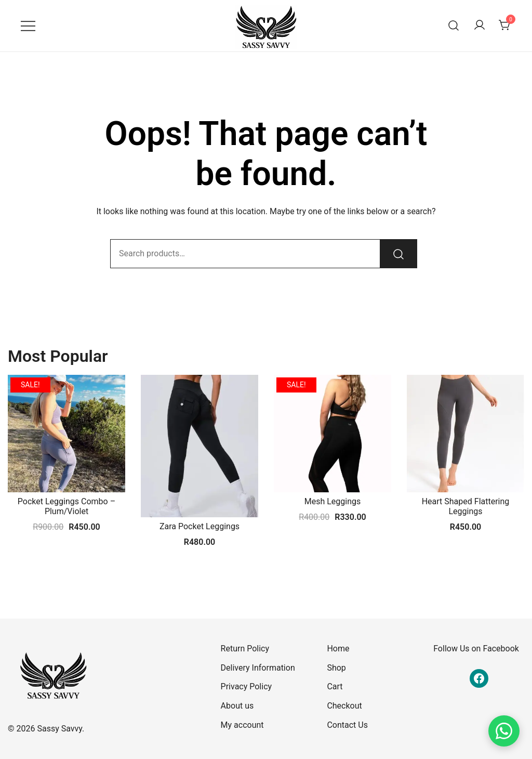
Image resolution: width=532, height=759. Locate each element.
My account (242, 725)
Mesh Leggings (333, 501)
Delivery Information (258, 668)
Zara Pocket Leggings (199, 526)
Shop (336, 668)
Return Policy (245, 649)
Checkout (344, 706)
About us (237, 706)
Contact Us (347, 725)
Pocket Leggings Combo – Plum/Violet (66, 506)
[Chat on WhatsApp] (504, 731)
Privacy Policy (247, 686)
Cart (335, 686)
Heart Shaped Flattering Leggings (466, 506)
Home (338, 649)
